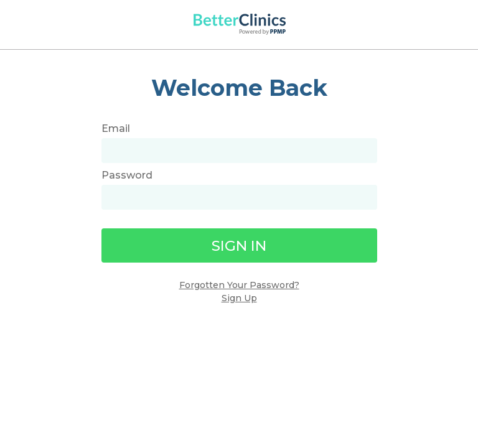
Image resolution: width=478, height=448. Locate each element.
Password (127, 175)
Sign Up (239, 298)
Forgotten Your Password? (239, 285)
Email (116, 128)
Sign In (239, 246)
